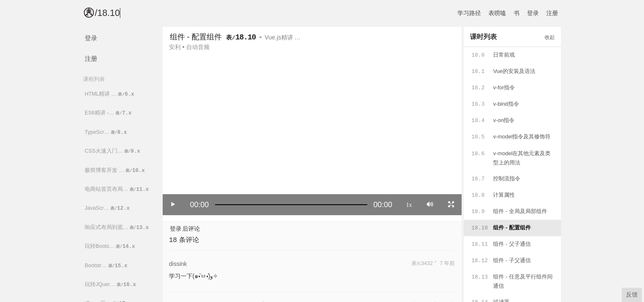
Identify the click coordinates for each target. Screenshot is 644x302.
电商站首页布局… (117, 189)
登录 (533, 13)
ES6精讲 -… (109, 113)
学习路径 (469, 13)
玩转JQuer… (111, 285)
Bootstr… (107, 266)
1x (409, 204)
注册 (552, 13)
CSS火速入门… (113, 151)
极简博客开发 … (115, 171)
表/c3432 (422, 263)
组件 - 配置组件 (196, 37)
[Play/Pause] (173, 204)
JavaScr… (108, 208)
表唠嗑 (497, 13)
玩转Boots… (110, 246)
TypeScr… (106, 132)
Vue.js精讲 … (283, 37)
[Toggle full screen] (451, 204)
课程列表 (94, 79)
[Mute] (430, 204)
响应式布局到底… (117, 228)
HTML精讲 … (110, 94)
